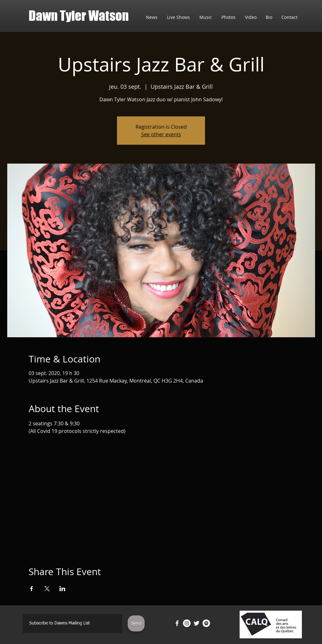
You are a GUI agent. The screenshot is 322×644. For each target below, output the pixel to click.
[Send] (136, 623)
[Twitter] (197, 623)
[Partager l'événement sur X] (47, 589)
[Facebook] (177, 623)
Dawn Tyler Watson (79, 16)
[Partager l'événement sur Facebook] (32, 589)
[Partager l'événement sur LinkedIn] (62, 589)
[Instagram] (187, 623)
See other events (161, 134)
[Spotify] (206, 623)
